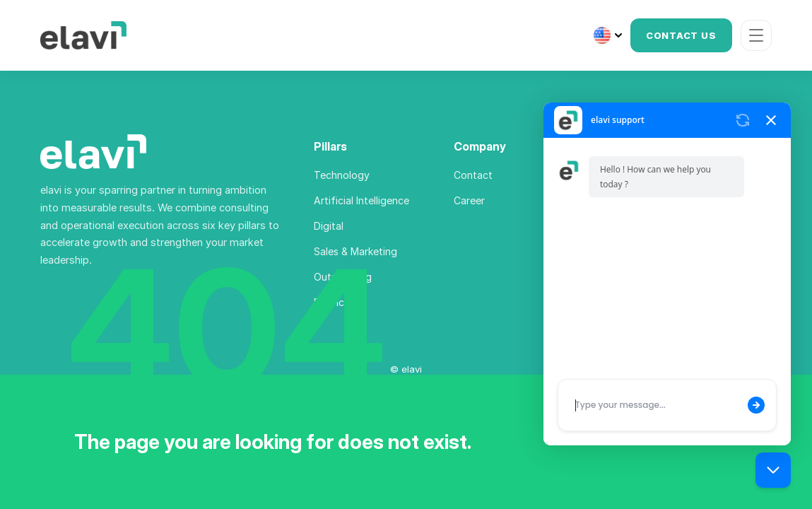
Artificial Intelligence (361, 200)
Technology (342, 175)
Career (469, 200)
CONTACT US (681, 35)
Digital (329, 226)
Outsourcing (343, 277)
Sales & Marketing (355, 251)
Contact (473, 175)
